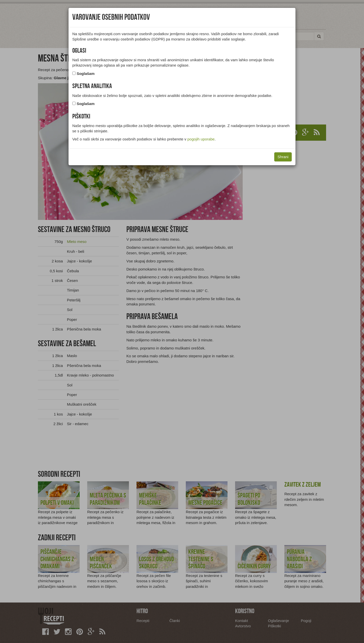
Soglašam (86, 74)
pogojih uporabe (201, 139)
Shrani (283, 157)
